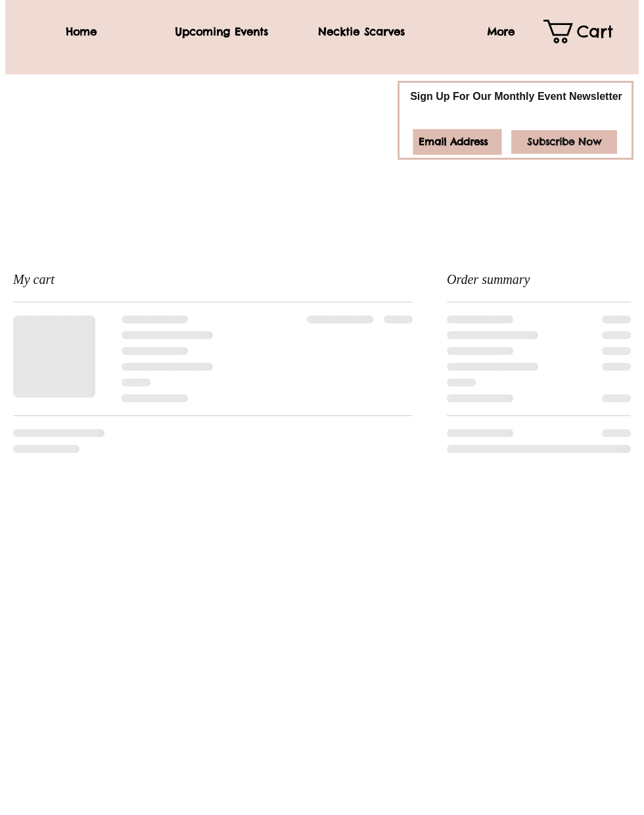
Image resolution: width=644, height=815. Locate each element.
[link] (588, 32)
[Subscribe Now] (564, 142)
